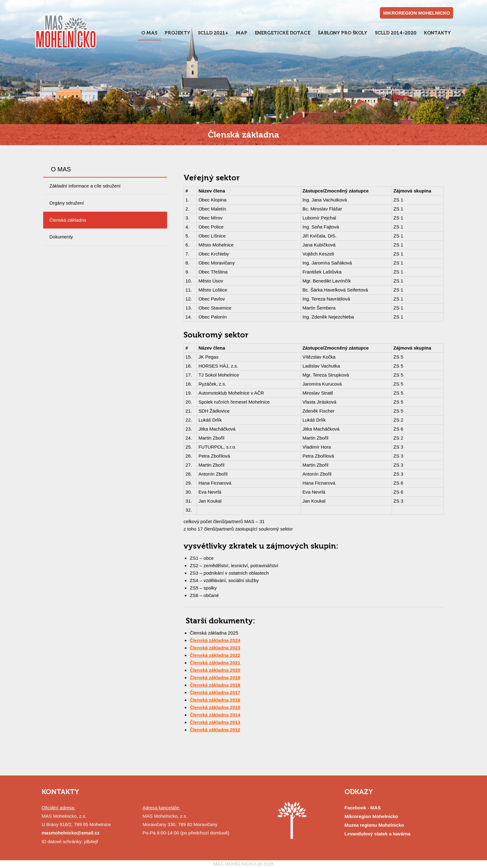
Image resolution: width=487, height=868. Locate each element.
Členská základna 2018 (215, 685)
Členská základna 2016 (215, 700)
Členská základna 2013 (215, 722)
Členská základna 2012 (215, 730)
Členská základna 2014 (215, 715)
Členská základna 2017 (215, 692)
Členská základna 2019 (215, 678)
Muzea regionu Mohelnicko (374, 825)
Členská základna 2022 (215, 655)
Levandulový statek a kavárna (378, 834)
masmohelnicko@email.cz (71, 833)
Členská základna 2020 (215, 670)
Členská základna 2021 (215, 663)
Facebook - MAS (363, 808)
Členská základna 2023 (215, 648)
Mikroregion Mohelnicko (371, 816)
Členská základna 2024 (215, 640)
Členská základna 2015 (215, 707)
